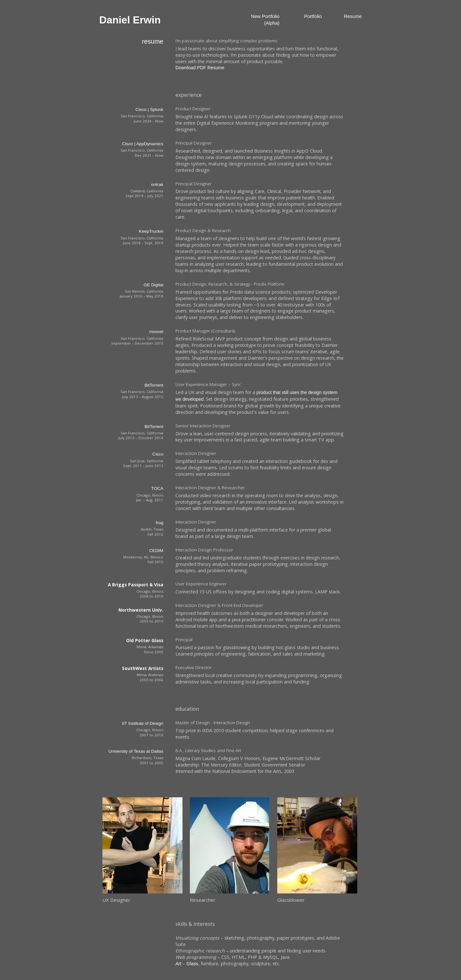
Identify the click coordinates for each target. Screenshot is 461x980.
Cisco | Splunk (149, 109)
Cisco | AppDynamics (143, 144)
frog (159, 523)
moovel (156, 332)
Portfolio (313, 16)
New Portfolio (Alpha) (265, 20)
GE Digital (154, 285)
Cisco (158, 454)
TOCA (157, 488)
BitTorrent (154, 385)
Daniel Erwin (130, 20)
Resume (353, 16)
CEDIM (156, 551)
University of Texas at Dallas (136, 751)
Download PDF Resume (200, 68)
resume (153, 41)
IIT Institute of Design (143, 723)
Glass (192, 964)
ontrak (157, 184)
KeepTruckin (151, 231)
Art (178, 964)
